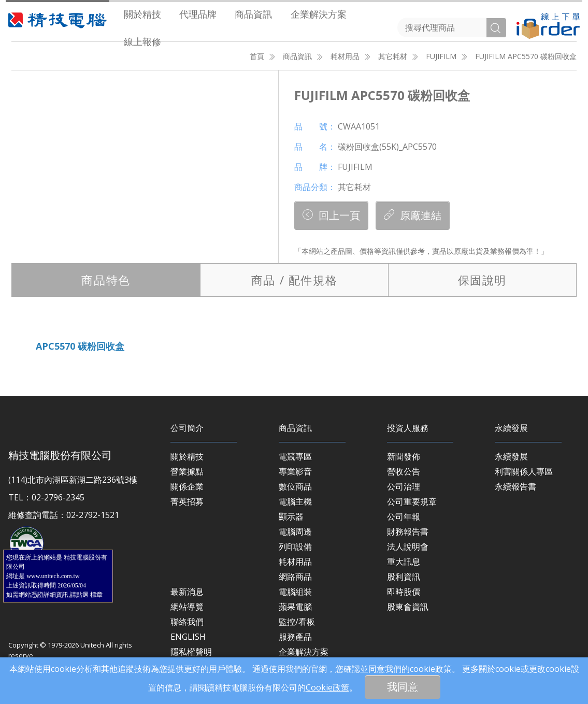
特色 (106, 280)
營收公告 (404, 471)
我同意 (403, 687)
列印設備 (295, 547)
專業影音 (295, 471)
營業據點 (187, 471)
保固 (482, 280)
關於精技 (142, 14)
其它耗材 (393, 56)
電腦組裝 (295, 592)
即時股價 (404, 592)
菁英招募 (187, 501)
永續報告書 (515, 486)
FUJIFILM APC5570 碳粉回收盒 (526, 56)
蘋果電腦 (295, 607)
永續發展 (511, 456)
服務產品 (295, 637)
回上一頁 (331, 215)
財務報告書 (408, 531)
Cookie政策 (327, 687)
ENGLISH (188, 637)
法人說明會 (408, 547)
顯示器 (291, 516)
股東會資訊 (408, 607)
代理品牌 (198, 14)
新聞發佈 (404, 456)
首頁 (257, 56)
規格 (294, 280)
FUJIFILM (441, 56)
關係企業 (187, 486)
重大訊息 (404, 562)
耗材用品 (345, 56)
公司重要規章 (412, 501)
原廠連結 (413, 215)
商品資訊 (253, 14)
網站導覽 (187, 607)
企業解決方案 (319, 14)
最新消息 (187, 592)
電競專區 (295, 456)
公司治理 (404, 486)
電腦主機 (295, 501)
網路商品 (295, 577)
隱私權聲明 (191, 652)
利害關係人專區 (524, 471)
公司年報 (404, 516)
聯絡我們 (187, 622)
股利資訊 (404, 577)
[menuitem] (142, 14)
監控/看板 (297, 622)
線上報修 (142, 41)
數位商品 (295, 486)
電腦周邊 (295, 531)
